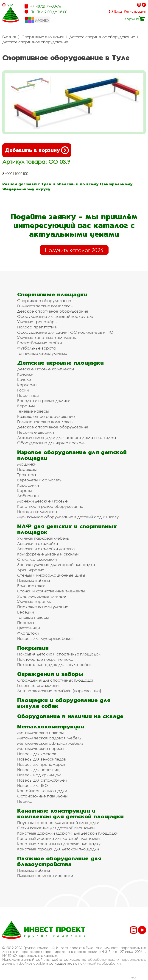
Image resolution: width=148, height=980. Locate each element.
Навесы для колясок (37, 754)
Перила (25, 801)
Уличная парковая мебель (43, 538)
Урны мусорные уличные (42, 596)
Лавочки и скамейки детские (46, 549)
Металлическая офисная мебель (50, 743)
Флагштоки (28, 633)
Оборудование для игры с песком (51, 443)
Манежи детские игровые (42, 501)
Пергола (26, 623)
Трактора (27, 475)
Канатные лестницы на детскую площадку (59, 844)
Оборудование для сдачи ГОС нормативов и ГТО (65, 332)
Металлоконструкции (51, 726)
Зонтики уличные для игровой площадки (56, 565)
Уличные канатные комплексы (47, 337)
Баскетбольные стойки (39, 343)
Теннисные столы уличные (42, 353)
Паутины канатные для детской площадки (58, 823)
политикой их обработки (99, 963)
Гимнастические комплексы (45, 306)
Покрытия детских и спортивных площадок (59, 654)
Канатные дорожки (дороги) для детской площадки (68, 833)
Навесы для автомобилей (42, 780)
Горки (23, 390)
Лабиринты (28, 496)
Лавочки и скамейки (38, 543)
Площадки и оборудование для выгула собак (64, 703)
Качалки (25, 374)
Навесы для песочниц (38, 770)
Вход (118, 11)
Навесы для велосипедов (42, 759)
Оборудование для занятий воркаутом (55, 316)
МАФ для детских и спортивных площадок (67, 529)
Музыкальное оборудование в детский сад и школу (68, 517)
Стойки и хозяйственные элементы (51, 591)
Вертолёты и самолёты (40, 480)
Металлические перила (40, 748)
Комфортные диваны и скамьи (48, 554)
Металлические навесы (40, 733)
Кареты (24, 490)
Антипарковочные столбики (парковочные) (59, 691)
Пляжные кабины (34, 580)
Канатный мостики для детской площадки (58, 838)
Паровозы (27, 469)
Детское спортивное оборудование (102, 37)
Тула (10, 5)
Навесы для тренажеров (41, 764)
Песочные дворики (36, 432)
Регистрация (135, 11)
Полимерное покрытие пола (45, 659)
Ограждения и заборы (50, 674)
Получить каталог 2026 (74, 250)
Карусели (27, 385)
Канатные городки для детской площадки (58, 849)
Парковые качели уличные (43, 607)
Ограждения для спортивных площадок (56, 680)
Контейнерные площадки (42, 791)
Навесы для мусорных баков (45, 638)
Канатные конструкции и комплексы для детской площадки (70, 813)
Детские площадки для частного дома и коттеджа (67, 437)
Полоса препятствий (37, 327)
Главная (9, 37)
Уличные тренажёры (37, 322)
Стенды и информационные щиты (51, 575)
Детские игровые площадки (60, 363)
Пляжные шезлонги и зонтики (45, 876)
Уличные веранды (34, 601)
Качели (24, 379)
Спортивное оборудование (44, 301)
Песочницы (28, 395)
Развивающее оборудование (46, 416)
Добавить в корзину (37, 150)
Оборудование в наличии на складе (70, 716)
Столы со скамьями (37, 559)
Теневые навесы (33, 411)
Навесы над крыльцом (39, 775)
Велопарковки (31, 586)
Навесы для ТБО (33, 785)
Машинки (27, 464)
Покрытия (33, 648)
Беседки (25, 612)
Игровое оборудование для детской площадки (72, 455)
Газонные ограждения (39, 685)
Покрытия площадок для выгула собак (54, 665)
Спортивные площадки (43, 37)
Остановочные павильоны (42, 796)
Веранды (26, 406)
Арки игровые (31, 570)
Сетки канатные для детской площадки (56, 828)
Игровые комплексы (37, 512)
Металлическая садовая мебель (49, 738)
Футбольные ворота (36, 348)
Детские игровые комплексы (46, 369)
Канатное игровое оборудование (50, 506)
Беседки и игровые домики (44, 401)
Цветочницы (29, 628)
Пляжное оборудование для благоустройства (59, 861)
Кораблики (28, 485)
